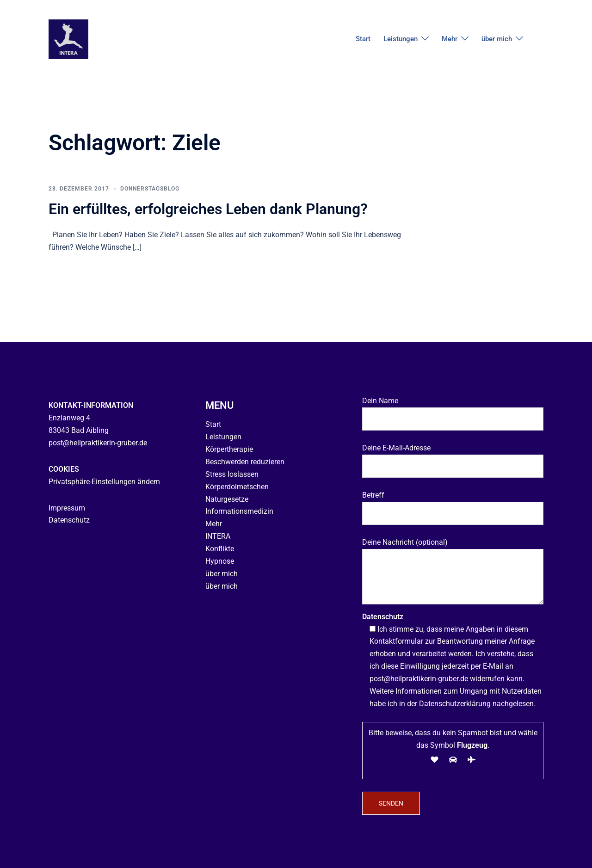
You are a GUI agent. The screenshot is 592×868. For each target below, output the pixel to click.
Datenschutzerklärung (455, 704)
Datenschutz (69, 520)
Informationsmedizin (239, 511)
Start (363, 39)
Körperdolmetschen (237, 487)
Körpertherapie (229, 449)
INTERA (218, 536)
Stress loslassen (232, 474)
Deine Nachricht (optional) (453, 572)
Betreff (453, 504)
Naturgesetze (227, 499)
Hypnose (220, 561)
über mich (497, 39)
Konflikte (220, 549)
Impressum (67, 508)
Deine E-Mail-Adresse (453, 457)
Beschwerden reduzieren (245, 462)
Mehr (450, 39)
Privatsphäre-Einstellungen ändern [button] (104, 482)
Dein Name (453, 410)
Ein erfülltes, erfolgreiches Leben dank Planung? (208, 209)
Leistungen (401, 39)
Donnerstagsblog (150, 189)
